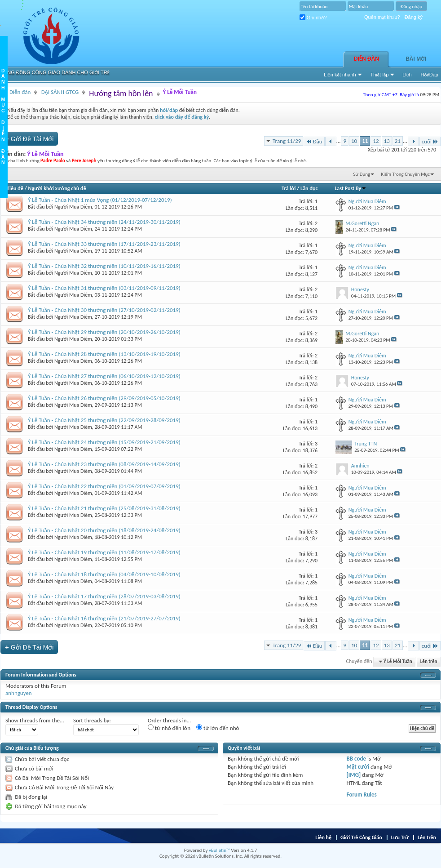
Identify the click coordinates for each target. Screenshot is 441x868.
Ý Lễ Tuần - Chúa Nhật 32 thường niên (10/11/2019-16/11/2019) (104, 266)
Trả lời (289, 188)
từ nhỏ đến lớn (169, 728)
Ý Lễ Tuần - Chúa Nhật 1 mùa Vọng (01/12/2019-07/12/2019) (100, 200)
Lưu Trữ (400, 837)
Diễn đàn (366, 59)
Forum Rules (362, 795)
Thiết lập (380, 75)
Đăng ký (414, 17)
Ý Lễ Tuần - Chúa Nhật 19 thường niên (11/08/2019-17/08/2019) (104, 552)
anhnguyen (19, 693)
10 (354, 141)
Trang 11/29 (287, 141)
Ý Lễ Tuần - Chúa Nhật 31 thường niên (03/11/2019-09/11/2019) (104, 288)
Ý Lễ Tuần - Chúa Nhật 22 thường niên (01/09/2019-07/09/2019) (104, 486)
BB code (356, 759)
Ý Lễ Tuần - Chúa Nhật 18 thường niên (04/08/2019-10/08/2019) (104, 574)
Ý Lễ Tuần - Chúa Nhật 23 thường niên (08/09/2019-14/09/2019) (104, 464)
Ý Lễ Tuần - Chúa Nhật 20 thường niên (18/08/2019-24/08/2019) (104, 530)
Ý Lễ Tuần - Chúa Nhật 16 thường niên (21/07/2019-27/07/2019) (104, 618)
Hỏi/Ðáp (430, 75)
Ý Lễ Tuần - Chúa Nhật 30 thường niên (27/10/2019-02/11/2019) (104, 310)
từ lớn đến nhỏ (218, 728)
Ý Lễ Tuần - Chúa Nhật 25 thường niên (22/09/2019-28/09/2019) (104, 420)
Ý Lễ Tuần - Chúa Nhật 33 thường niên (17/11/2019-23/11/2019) (104, 244)
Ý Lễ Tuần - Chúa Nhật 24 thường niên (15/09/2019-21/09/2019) (104, 442)
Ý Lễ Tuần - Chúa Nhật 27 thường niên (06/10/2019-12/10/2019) (104, 376)
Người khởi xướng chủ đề (57, 188)
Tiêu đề (15, 188)
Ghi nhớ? (313, 18)
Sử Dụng (362, 174)
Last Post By (351, 188)
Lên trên (429, 661)
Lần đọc (309, 188)
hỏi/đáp (169, 110)
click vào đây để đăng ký (182, 117)
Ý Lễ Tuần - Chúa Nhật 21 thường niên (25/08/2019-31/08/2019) (104, 508)
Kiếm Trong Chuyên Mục (406, 174)
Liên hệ (323, 837)
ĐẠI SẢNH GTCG (60, 92)
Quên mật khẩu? (382, 17)
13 (387, 141)
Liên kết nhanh (340, 75)
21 (398, 141)
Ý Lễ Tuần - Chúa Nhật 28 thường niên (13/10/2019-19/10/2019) (104, 354)
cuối (430, 141)
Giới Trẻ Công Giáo (361, 837)
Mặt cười (358, 767)
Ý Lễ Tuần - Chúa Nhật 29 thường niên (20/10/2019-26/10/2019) (104, 332)
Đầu (314, 141)
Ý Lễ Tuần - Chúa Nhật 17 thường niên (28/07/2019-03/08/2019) (104, 596)
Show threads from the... (35, 720)
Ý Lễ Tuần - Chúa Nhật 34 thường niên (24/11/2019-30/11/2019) (104, 222)
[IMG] (354, 775)
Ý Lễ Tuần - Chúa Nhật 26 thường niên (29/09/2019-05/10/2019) (104, 398)
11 (365, 141)
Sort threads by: (92, 720)
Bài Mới (416, 59)
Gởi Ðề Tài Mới (29, 139)
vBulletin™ (219, 850)
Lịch (407, 75)
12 (376, 141)
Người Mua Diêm (73, 207)
